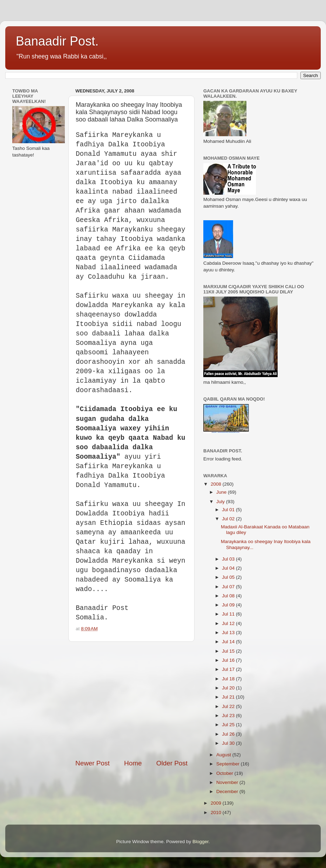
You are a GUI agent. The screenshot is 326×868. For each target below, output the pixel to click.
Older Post (172, 763)
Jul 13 (229, 633)
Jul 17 (229, 669)
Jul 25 (229, 725)
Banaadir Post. (57, 41)
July (221, 502)
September (229, 764)
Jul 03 (229, 559)
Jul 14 (229, 642)
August (224, 755)
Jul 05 (229, 577)
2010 (217, 813)
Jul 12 (229, 623)
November (228, 782)
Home (133, 763)
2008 (217, 484)
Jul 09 (229, 605)
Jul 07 (229, 587)
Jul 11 (229, 614)
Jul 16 (229, 660)
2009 (217, 803)
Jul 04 (229, 568)
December (228, 791)
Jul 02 (229, 519)
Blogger (201, 842)
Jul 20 (229, 688)
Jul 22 (229, 706)
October (225, 773)
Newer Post (93, 763)
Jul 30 (229, 743)
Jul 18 (229, 679)
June (222, 492)
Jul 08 (229, 596)
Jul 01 (229, 510)
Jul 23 (229, 716)
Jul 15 (229, 651)
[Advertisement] (145, 700)
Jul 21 (229, 697)
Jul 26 (229, 734)
